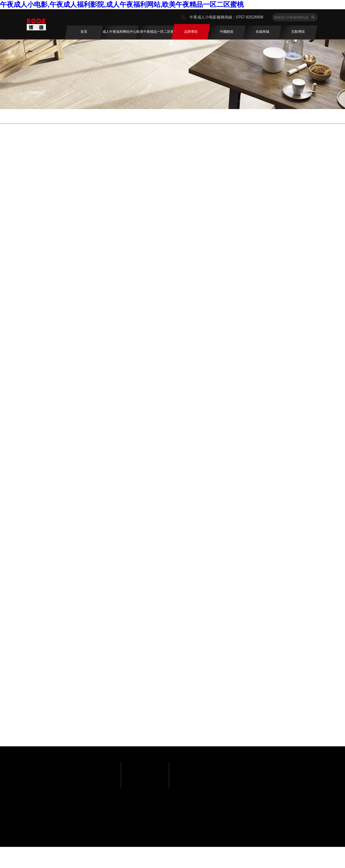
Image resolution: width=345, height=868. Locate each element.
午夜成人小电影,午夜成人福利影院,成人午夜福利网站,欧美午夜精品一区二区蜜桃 (122, 4)
